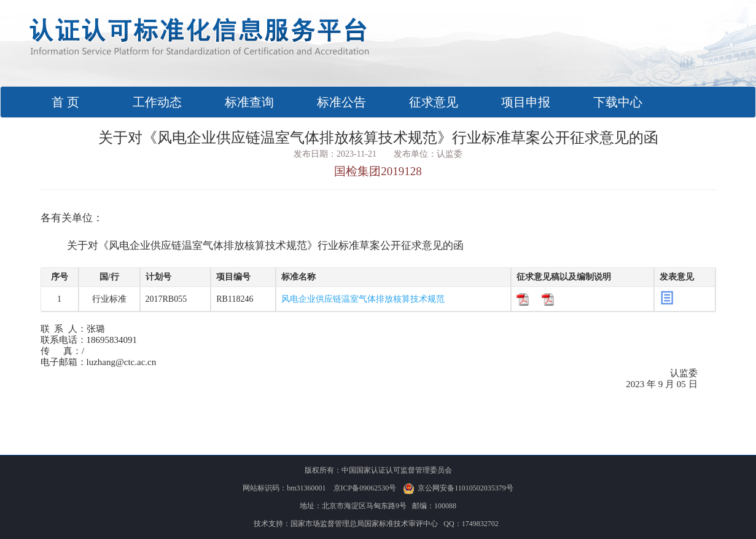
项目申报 (526, 102)
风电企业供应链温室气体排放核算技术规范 (363, 299)
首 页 (82, 102)
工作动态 (157, 102)
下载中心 (618, 102)
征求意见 (434, 102)
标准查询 (249, 102)
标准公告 (341, 102)
